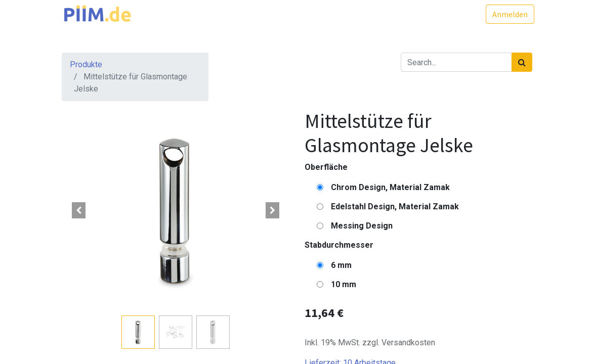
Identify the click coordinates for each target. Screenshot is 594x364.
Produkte (86, 64)
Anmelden (508, 14)
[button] (79, 210)
